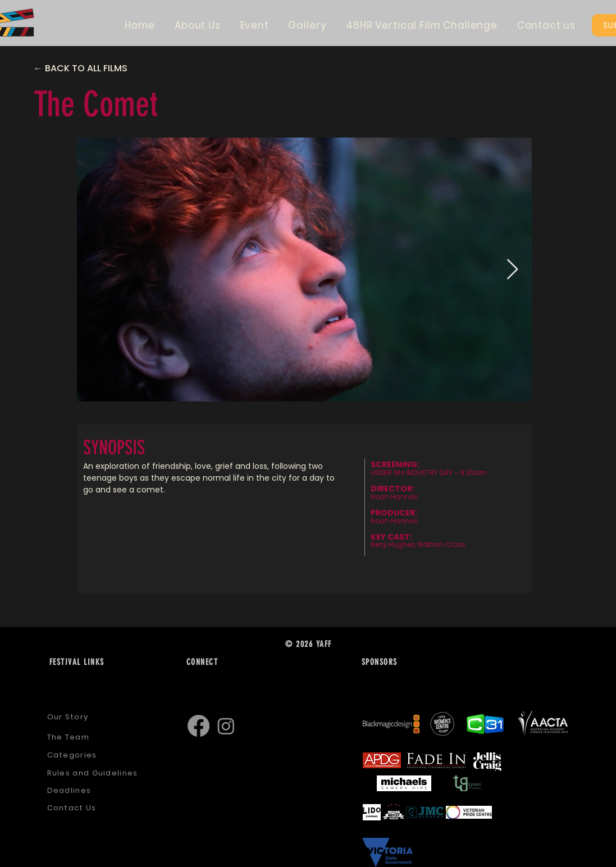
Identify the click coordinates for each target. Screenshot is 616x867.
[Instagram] (226, 726)
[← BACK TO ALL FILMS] (91, 69)
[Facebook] (199, 726)
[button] (198, 25)
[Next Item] (512, 270)
